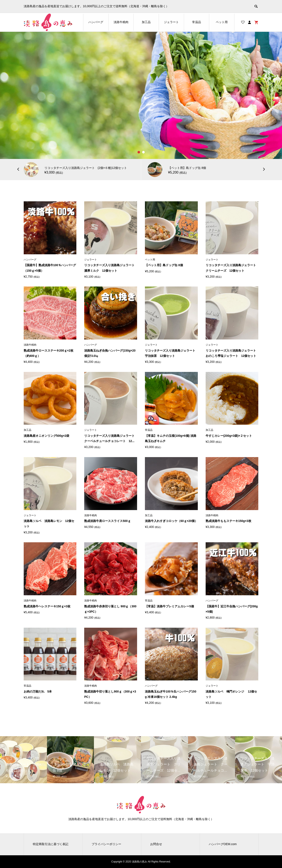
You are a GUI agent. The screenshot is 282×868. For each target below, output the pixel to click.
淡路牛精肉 (121, 22)
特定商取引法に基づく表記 (51, 844)
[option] (141, 95)
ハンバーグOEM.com (223, 844)
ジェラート (171, 22)
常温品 (197, 22)
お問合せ (156, 844)
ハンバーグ (96, 22)
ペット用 (222, 22)
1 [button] (139, 152)
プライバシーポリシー (106, 844)
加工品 (146, 22)
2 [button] (143, 152)
